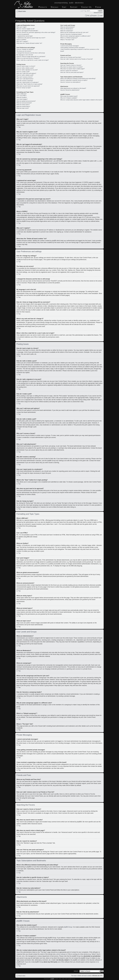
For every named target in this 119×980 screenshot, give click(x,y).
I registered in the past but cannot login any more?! (31, 38)
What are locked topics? (23, 106)
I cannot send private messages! (69, 46)
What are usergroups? (67, 31)
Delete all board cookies (85, 975)
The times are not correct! (24, 51)
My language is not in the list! (25, 55)
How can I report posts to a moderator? (28, 82)
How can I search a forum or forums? (71, 65)
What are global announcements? (26, 101)
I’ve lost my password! (23, 34)
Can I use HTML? (21, 96)
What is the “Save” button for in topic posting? (29, 84)
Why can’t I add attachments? (25, 79)
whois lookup (61, 954)
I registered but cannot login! (25, 36)
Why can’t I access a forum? (25, 77)
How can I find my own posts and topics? (72, 72)
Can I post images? (22, 99)
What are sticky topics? (23, 105)
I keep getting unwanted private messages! (72, 48)
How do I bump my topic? (24, 88)
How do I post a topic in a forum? (26, 66)
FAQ (88, 15)
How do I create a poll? (23, 72)
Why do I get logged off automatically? (27, 31)
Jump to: (76, 971)
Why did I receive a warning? (25, 81)
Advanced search (98, 13)
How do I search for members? (69, 71)
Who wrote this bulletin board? (69, 96)
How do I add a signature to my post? (27, 70)
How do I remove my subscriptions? (70, 82)
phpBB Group (68, 927)
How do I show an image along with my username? (31, 56)
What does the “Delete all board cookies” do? (29, 43)
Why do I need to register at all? (26, 29)
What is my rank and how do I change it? (28, 58)
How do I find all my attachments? (70, 90)
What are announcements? (24, 103)
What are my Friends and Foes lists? (71, 57)
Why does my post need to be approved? (28, 86)
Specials (55, 7)
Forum (98, 7)
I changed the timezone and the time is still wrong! (31, 53)
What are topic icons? (23, 108)
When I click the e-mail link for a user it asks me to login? (33, 60)
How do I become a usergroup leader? (71, 34)
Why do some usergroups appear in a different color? (75, 36)
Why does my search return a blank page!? (73, 69)
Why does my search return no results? (71, 67)
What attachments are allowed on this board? (73, 88)
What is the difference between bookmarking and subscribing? (78, 78)
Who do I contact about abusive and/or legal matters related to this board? (81, 100)
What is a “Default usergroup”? (69, 38)
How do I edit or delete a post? (25, 68)
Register (94, 15)
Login (101, 15)
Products (43, 7)
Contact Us (86, 7)
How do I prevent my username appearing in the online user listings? (36, 32)
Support (74, 7)
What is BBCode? (22, 94)
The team (74, 975)
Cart (64, 7)
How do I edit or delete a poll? (25, 75)
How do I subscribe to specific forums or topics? (74, 80)
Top (19, 127)
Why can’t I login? (22, 27)
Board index (22, 11)
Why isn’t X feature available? (69, 98)
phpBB (52, 979)
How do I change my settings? (25, 49)
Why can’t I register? (22, 41)
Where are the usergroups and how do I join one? (74, 32)
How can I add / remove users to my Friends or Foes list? (77, 59)
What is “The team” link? (67, 40)
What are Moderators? (67, 29)
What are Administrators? (68, 27)
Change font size (82, 11)
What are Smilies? (22, 97)
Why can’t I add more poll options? (26, 73)
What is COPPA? (21, 40)
